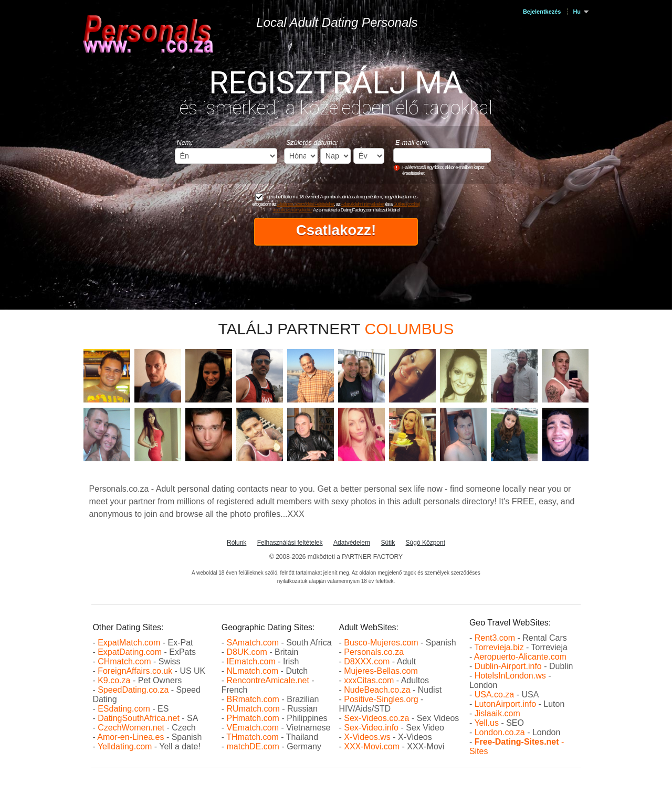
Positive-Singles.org (381, 699)
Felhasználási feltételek (290, 543)
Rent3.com (495, 638)
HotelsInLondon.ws (510, 676)
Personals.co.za (374, 652)
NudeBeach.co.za (377, 690)
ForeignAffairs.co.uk (136, 671)
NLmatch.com (252, 671)
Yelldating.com (125, 746)
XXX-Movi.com (372, 746)
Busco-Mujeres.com (381, 643)
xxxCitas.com (369, 680)
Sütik (388, 543)
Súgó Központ (426, 543)
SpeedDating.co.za (133, 690)
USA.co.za (495, 695)
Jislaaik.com (497, 713)
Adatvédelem (352, 543)
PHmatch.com (254, 718)
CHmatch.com (125, 661)
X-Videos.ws (367, 737)
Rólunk (237, 543)
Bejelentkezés (542, 12)
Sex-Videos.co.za (376, 718)
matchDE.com (254, 746)
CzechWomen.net (131, 728)
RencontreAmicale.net (267, 680)
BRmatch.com (253, 699)
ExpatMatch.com (129, 643)
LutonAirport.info (505, 704)
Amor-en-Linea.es (130, 737)
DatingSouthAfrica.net (139, 718)
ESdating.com (124, 709)
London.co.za (500, 732)
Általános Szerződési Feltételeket (306, 204)
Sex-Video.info (371, 728)
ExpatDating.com (130, 652)
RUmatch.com (254, 709)
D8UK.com (246, 652)
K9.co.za (115, 680)
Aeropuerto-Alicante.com (520, 657)
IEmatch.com (251, 661)
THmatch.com (253, 737)
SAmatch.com (253, 643)
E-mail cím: (412, 142)
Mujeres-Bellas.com (381, 671)
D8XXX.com (367, 661)
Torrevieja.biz (499, 647)
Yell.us (486, 723)
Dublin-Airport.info (508, 666)
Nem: (185, 142)
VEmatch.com (254, 728)
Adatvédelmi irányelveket (363, 204)
